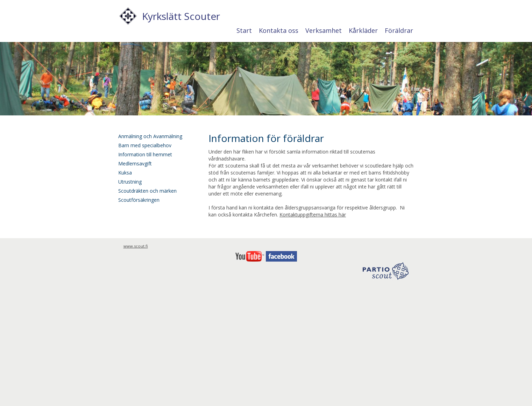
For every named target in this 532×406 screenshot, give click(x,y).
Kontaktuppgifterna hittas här (313, 215)
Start (244, 30)
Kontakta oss (279, 30)
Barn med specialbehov (145, 145)
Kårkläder (363, 30)
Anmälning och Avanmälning (150, 136)
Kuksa (125, 173)
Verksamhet (324, 30)
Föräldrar (399, 30)
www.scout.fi (136, 246)
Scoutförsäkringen (139, 200)
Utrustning (130, 182)
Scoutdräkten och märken (147, 191)
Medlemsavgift (135, 163)
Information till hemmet (145, 154)
